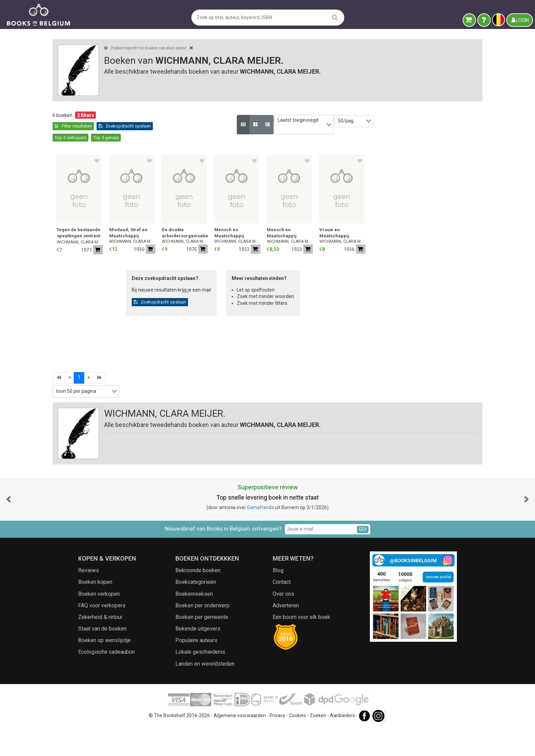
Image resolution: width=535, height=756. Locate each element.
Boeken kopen (95, 611)
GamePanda (261, 536)
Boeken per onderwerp (203, 634)
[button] (9, 528)
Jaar (61, 264)
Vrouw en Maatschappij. (447, 221)
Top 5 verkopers (242, 126)
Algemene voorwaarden (240, 744)
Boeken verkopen (99, 622)
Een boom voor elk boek (301, 646)
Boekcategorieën (196, 611)
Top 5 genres (278, 126)
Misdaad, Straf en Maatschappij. (241, 221)
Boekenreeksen (194, 622)
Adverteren (286, 634)
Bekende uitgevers (198, 657)
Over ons (283, 622)
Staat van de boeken (102, 657)
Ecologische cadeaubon (106, 681)
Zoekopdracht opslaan (193, 126)
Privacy (277, 744)
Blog (278, 599)
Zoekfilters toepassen (106, 410)
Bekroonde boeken (198, 599)
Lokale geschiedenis (200, 681)
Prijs (61, 278)
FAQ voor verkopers (102, 634)
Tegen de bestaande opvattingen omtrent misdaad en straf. (191, 222)
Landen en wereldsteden (205, 692)
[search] (335, 17)
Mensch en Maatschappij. (342, 221)
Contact (282, 611)
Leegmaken (106, 122)
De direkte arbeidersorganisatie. (297, 221)
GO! (363, 558)
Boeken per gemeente (202, 646)
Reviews (89, 599)
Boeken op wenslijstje (104, 669)
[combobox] (105, 237)
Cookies (298, 744)
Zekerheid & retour (100, 646)
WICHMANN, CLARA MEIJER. (192, 231)
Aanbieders (342, 744)
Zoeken (318, 744)
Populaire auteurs (196, 669)
